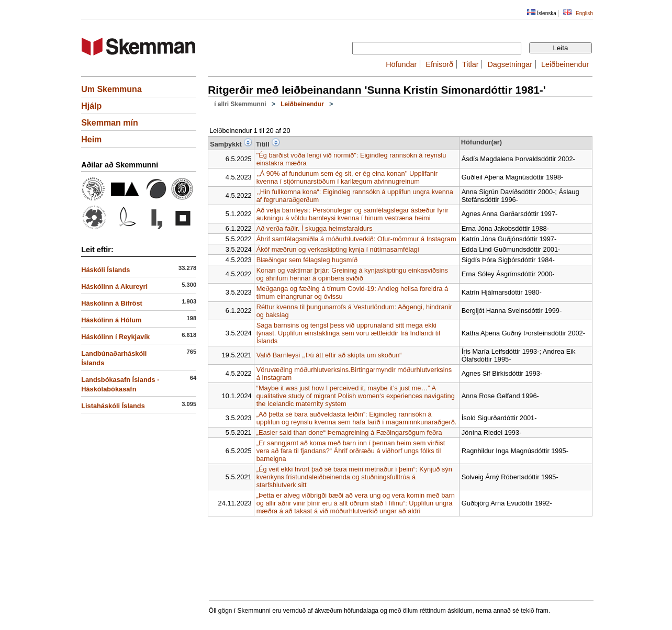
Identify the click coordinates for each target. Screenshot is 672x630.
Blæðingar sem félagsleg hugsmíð (307, 260)
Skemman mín (109, 123)
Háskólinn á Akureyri (114, 286)
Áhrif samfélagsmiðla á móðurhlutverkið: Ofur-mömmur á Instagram (356, 239)
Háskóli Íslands (105, 270)
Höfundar (401, 64)
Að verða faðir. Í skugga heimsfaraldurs (315, 228)
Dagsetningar (510, 64)
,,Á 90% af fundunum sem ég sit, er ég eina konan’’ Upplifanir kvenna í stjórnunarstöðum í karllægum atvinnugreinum (347, 177)
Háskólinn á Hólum (111, 320)
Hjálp (91, 106)
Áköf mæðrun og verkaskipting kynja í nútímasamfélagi (338, 249)
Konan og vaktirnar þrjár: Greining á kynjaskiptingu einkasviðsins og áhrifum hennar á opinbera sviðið (352, 274)
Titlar (470, 64)
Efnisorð (439, 64)
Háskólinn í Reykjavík (115, 337)
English (584, 13)
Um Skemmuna (111, 89)
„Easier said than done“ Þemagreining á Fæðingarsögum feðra (349, 432)
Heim (91, 139)
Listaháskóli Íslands (113, 406)
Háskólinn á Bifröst (112, 303)
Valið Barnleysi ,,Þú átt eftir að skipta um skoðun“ (329, 355)
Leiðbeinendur (565, 64)
